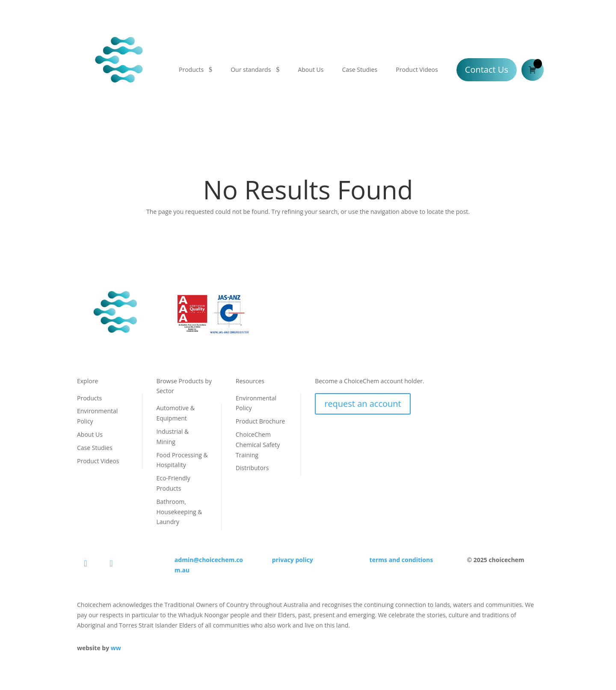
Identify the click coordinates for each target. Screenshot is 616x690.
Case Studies (360, 70)
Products (191, 70)
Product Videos (417, 70)
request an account (363, 404)
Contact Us (487, 70)
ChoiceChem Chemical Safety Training (258, 445)
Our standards (251, 70)
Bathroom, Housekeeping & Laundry (179, 512)
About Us (311, 70)
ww (116, 648)
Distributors (252, 468)
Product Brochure (261, 421)
